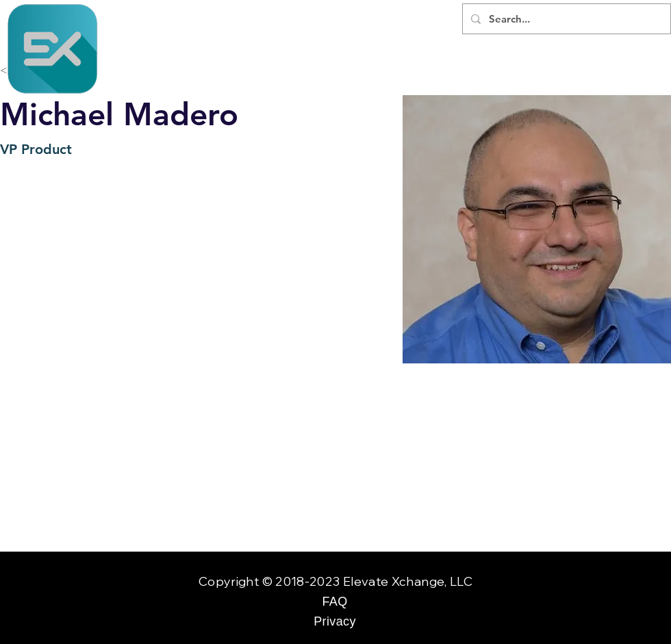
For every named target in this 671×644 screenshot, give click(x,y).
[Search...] (565, 19)
